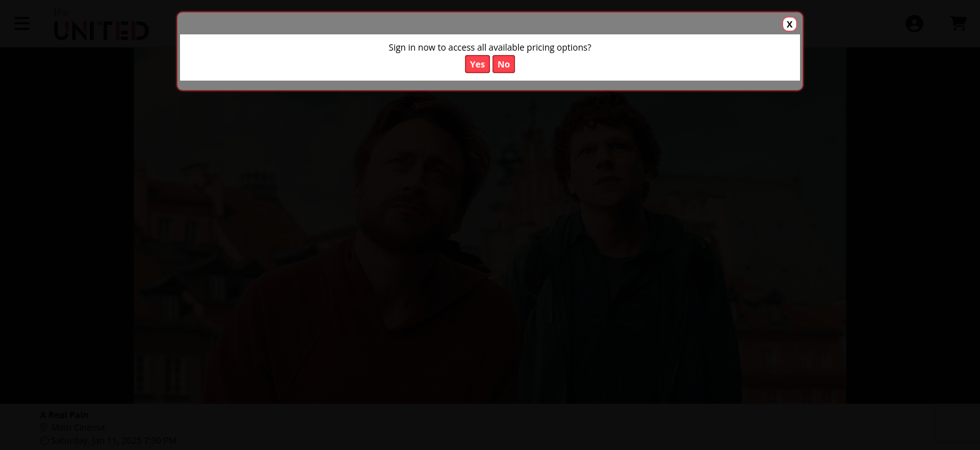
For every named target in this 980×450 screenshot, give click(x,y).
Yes (477, 64)
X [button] (790, 24)
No (504, 64)
